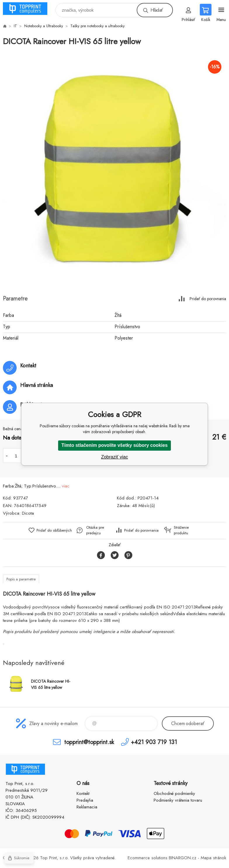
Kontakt (83, 793)
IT (15, 26)
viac (66, 486)
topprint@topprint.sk (89, 742)
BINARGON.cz (183, 858)
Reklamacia (87, 807)
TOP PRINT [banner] (29, 9)
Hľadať (157, 10)
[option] (114, 168)
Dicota (28, 513)
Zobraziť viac (114, 457)
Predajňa (85, 800)
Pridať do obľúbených (54, 530)
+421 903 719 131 (154, 742)
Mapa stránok (213, 858)
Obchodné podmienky (174, 793)
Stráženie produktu (181, 530)
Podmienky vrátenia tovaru (178, 800)
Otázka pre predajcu (95, 530)
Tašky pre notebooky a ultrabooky (98, 26)
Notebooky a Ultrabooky (44, 26)
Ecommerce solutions (148, 858)
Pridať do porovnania (208, 299)
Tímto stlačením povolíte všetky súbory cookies (114, 445)
